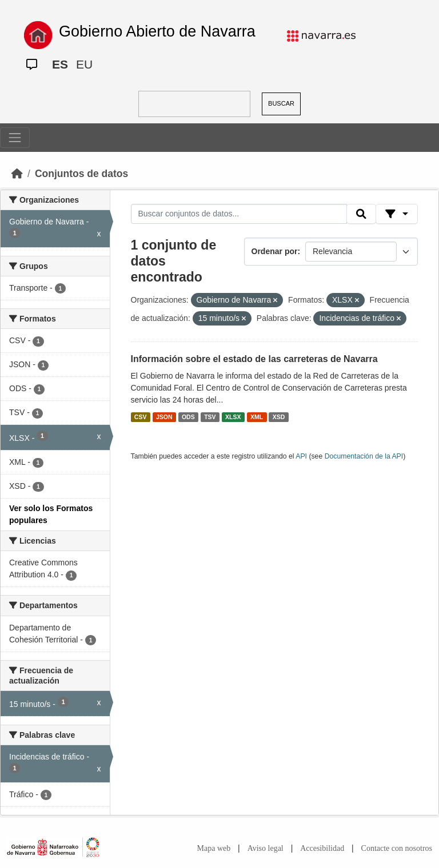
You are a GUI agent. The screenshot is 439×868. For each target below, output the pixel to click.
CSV (141, 417)
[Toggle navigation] (15, 138)
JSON (164, 417)
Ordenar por (275, 251)
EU (84, 64)
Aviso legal (266, 848)
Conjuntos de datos (81, 174)
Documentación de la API (364, 456)
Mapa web (214, 848)
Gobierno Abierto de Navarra (157, 31)
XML (257, 417)
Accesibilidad (322, 848)
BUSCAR (281, 103)
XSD (279, 417)
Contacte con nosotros (397, 848)
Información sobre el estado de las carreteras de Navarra (254, 359)
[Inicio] (17, 174)
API (301, 456)
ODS (188, 417)
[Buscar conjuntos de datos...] (239, 214)
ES (60, 64)
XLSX (233, 417)
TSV (210, 417)
